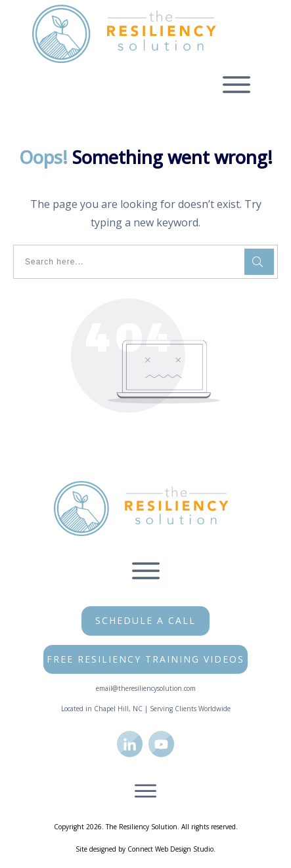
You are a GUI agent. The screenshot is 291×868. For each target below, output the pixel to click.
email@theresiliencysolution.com (146, 688)
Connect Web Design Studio (170, 849)
